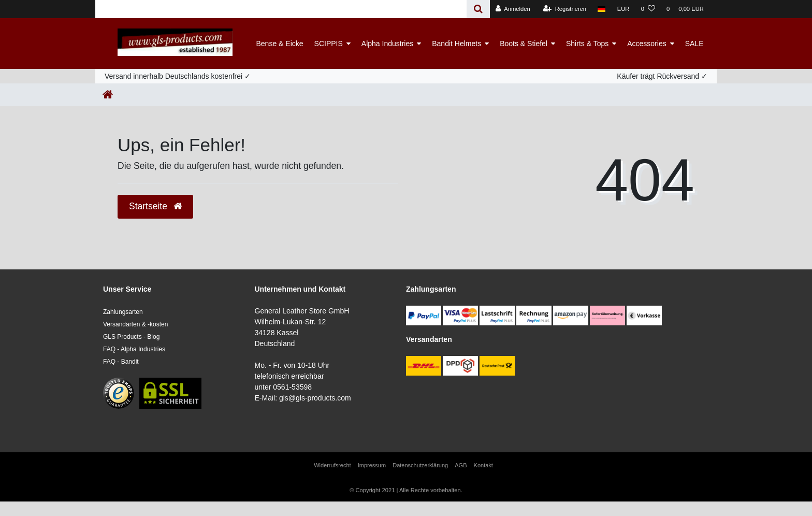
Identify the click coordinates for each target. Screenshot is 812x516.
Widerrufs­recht (332, 465)
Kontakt (483, 465)
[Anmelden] (513, 9)
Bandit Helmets (456, 44)
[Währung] (624, 9)
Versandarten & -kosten (135, 324)
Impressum (372, 465)
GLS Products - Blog (131, 337)
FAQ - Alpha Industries (134, 349)
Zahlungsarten (123, 312)
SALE (694, 44)
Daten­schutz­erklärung (420, 465)
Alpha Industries (387, 44)
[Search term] (281, 9)
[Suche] (478, 9)
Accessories (647, 44)
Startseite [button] (155, 206)
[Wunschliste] (648, 9)
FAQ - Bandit (121, 362)
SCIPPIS (329, 44)
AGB (461, 465)
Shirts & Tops (587, 44)
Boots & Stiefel (524, 44)
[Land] (601, 9)
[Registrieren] (565, 9)
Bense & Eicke (280, 44)
